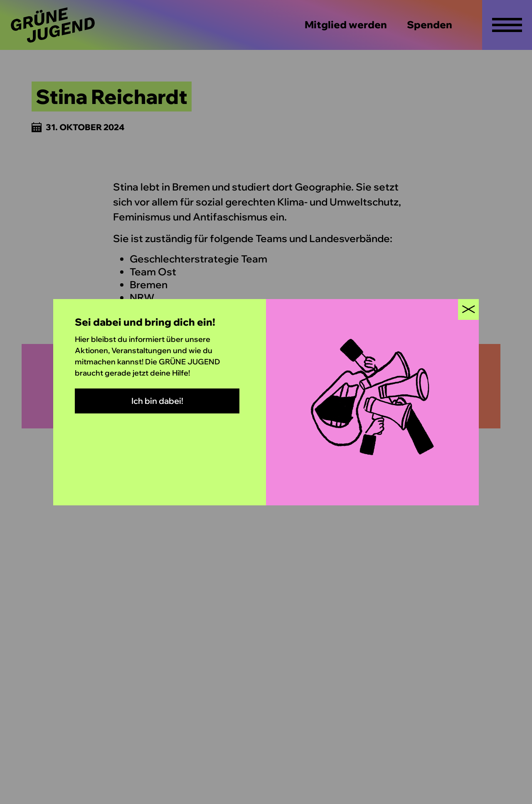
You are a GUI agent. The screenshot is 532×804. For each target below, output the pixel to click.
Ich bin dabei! (157, 401)
